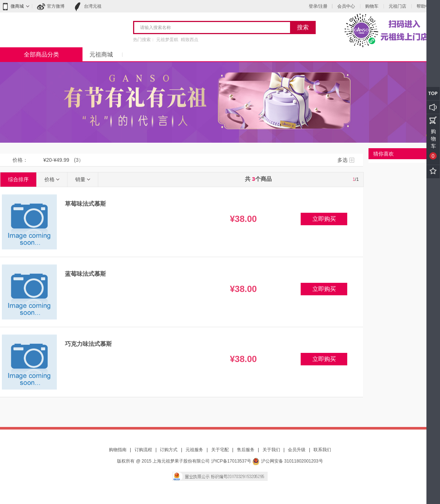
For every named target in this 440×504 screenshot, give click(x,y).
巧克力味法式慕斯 (88, 344)
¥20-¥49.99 (56, 160)
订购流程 (143, 450)
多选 (342, 160)
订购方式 (169, 450)
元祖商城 (101, 54)
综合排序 (18, 179)
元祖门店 (397, 6)
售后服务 (246, 450)
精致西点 (190, 40)
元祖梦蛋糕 (167, 40)
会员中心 (346, 6)
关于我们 (271, 450)
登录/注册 (318, 6)
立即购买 (324, 219)
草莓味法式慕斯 (85, 204)
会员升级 (297, 450)
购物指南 (118, 450)
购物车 (372, 6)
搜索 (303, 27)
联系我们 (322, 450)
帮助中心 (425, 6)
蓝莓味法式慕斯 (85, 274)
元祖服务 (194, 450)
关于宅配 (220, 450)
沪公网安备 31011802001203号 (287, 461)
